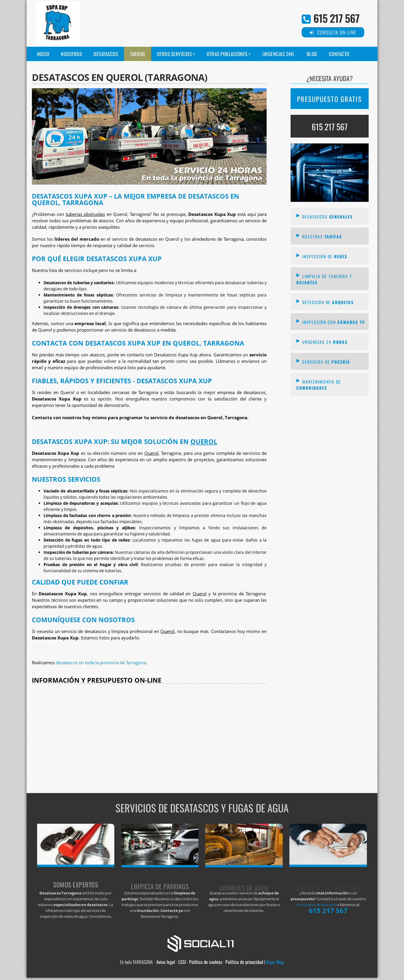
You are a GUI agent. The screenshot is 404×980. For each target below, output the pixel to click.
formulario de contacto (316, 905)
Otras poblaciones (227, 54)
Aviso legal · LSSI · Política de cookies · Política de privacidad (210, 962)
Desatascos (106, 54)
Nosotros (71, 54)
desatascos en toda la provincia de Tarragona (101, 663)
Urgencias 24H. (279, 54)
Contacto (339, 54)
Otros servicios (175, 54)
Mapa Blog (275, 962)
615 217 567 (336, 18)
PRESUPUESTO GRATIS (329, 99)
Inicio (43, 54)
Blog (312, 54)
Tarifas (138, 54)
